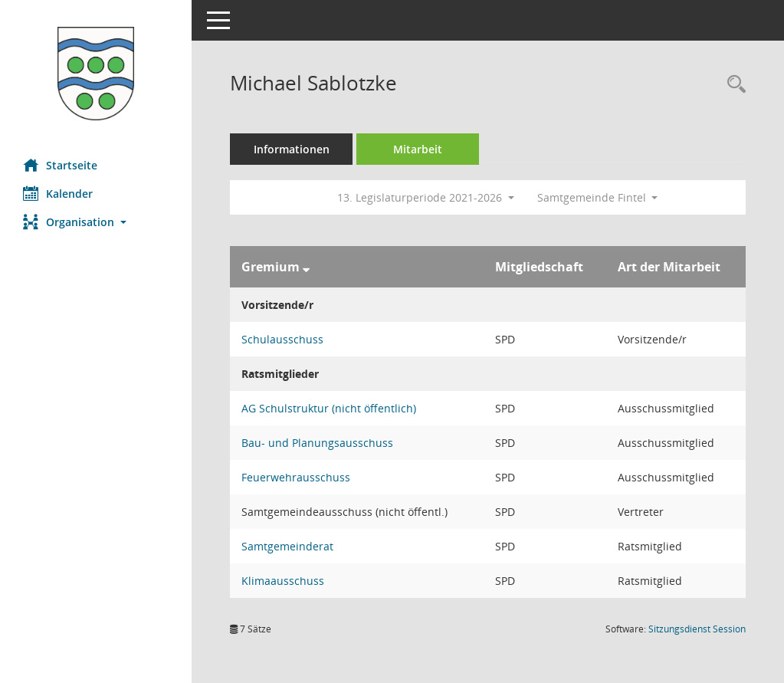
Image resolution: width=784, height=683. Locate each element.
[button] (96, 222)
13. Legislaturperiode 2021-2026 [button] (426, 197)
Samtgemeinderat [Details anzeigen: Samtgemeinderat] (287, 546)
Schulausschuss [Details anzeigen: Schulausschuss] (282, 339)
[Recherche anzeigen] (733, 85)
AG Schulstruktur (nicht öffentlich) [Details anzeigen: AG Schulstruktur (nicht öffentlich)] (329, 408)
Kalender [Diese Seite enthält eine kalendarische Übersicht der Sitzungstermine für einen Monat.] (58, 193)
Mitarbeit (418, 149)
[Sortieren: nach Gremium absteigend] (306, 267)
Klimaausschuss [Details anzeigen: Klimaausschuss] (283, 581)
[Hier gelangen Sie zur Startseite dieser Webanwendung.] (96, 74)
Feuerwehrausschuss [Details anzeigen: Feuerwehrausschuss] (296, 477)
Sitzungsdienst (697, 629)
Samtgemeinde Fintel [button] (598, 197)
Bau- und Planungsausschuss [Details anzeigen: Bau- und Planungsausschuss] (317, 443)
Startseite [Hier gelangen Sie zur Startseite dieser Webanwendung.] (60, 165)
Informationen (292, 149)
